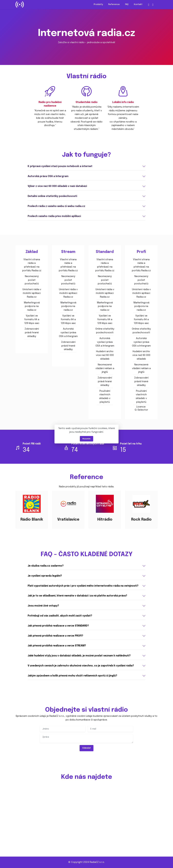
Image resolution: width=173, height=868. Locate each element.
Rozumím (87, 439)
